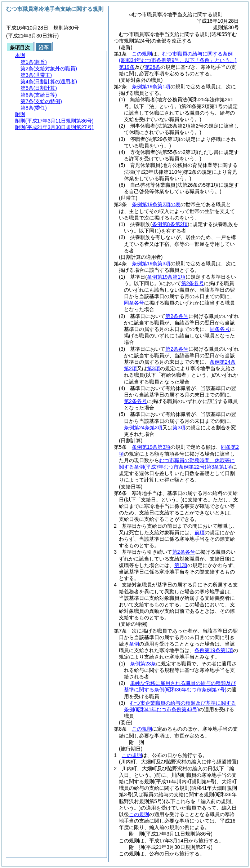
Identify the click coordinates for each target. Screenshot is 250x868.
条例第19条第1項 (151, 87)
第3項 (153, 368)
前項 (200, 532)
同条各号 (134, 303)
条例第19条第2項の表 (156, 204)
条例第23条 (143, 664)
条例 (134, 644)
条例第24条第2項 (143, 428)
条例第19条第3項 (151, 263)
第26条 (153, 67)
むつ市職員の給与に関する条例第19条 (178, 60)
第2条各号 (193, 283)
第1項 (181, 565)
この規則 (142, 54)
